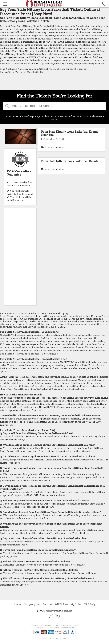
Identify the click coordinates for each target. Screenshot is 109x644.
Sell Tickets (61, 604)
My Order (76, 604)
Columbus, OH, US (52, 139)
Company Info (32, 604)
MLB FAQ (89, 604)
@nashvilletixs (36, 72)
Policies (47, 604)
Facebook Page (57, 69)
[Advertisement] (54, 83)
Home (18, 604)
